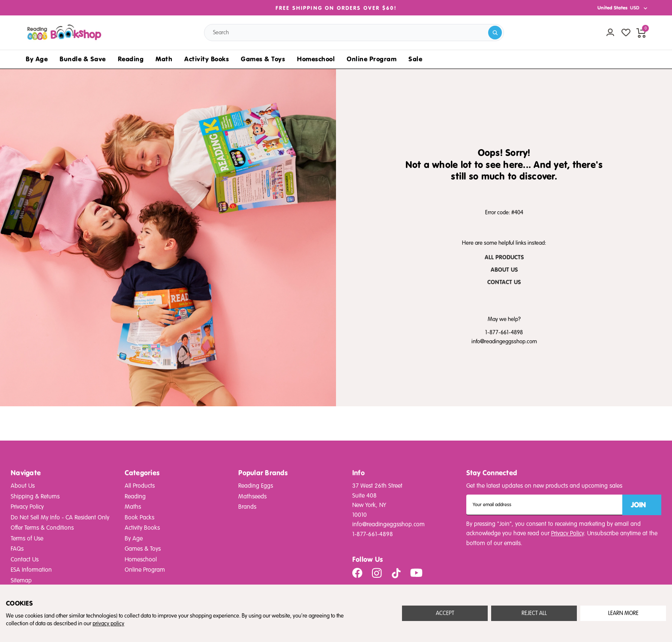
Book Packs (139, 517)
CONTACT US (504, 282)
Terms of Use (27, 538)
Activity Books (207, 59)
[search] (495, 33)
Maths (133, 507)
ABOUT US (504, 270)
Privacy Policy (27, 507)
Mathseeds (252, 496)
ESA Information (31, 570)
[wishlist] (626, 33)
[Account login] (610, 33)
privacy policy (108, 624)
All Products (140, 486)
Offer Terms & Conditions (42, 528)
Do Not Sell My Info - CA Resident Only (60, 517)
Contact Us (25, 559)
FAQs (17, 549)
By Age (37, 59)
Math (164, 59)
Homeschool (316, 59)
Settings (623, 613)
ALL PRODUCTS (504, 257)
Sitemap (21, 580)
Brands (247, 507)
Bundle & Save (83, 59)
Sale (415, 59)
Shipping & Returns (35, 496)
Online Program (372, 59)
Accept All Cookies (445, 613)
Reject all (534, 613)
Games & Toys (263, 59)
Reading (131, 59)
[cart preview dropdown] (641, 33)
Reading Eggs (256, 486)
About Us (23, 486)
